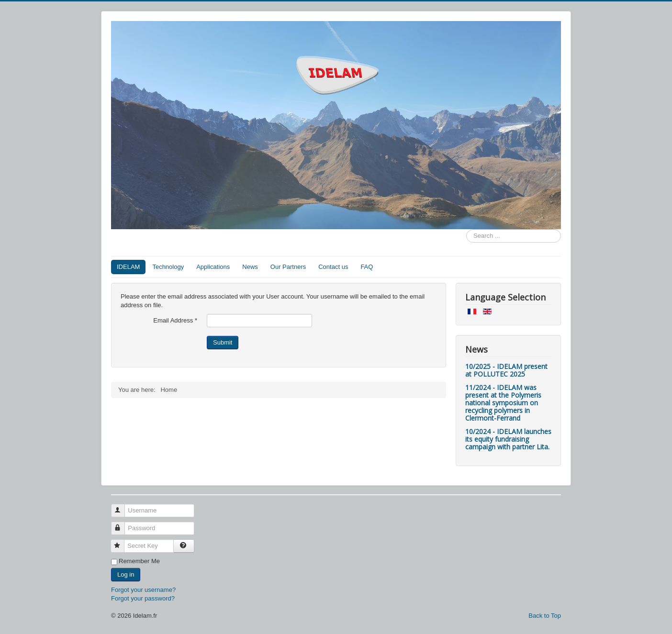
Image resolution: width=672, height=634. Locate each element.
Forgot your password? (143, 598)
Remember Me (139, 561)
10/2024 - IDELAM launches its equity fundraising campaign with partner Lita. (508, 439)
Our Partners (288, 267)
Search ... (466, 229)
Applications (213, 267)
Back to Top (545, 616)
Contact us (333, 267)
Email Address (175, 320)
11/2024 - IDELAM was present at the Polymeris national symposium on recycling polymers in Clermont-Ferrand (503, 403)
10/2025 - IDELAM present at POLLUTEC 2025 (506, 370)
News (250, 267)
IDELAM (128, 267)
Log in (126, 574)
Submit (223, 342)
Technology (168, 267)
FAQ (367, 267)
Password (122, 524)
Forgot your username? (143, 590)
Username (122, 506)
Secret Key (122, 542)
